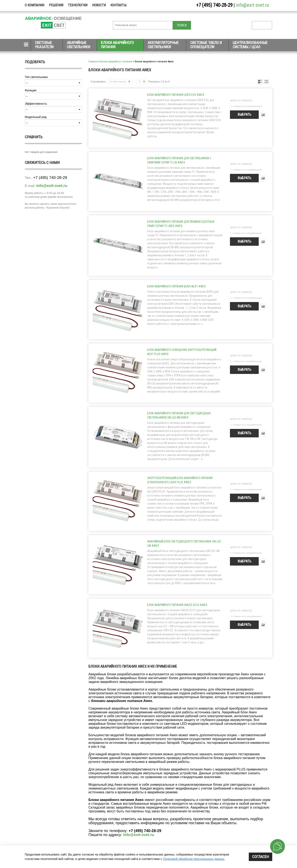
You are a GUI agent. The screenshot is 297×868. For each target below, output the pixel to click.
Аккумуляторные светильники (163, 45)
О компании (34, 5)
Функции (31, 90)
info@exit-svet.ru (252, 5)
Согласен (261, 857)
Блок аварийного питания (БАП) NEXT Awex (177, 286)
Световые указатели (44, 45)
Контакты (118, 5)
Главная (93, 61)
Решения (56, 5)
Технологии (78, 5)
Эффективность (36, 104)
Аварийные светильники (78, 45)
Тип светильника (36, 77)
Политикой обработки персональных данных (194, 859)
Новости (99, 5)
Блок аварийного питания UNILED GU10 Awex (177, 605)
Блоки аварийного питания (117, 45)
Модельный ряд (36, 117)
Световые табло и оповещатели (206, 45)
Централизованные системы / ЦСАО (250, 45)
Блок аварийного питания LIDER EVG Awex (176, 95)
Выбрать (244, 115)
